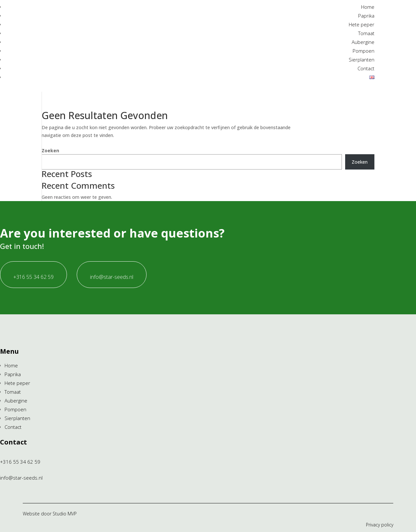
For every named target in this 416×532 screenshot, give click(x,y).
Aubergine (363, 42)
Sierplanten (362, 60)
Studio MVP (65, 514)
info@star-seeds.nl (112, 277)
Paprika (366, 16)
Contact (366, 68)
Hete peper (362, 24)
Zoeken (50, 150)
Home (368, 7)
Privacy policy (380, 525)
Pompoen (364, 51)
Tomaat (366, 33)
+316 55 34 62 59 (33, 277)
